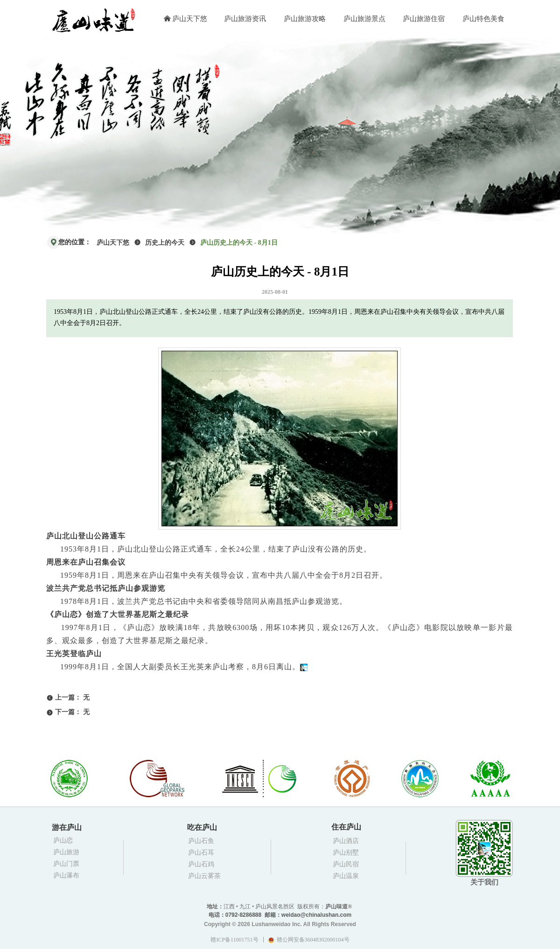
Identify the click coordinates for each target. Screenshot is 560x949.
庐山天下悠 (113, 243)
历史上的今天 (165, 243)
